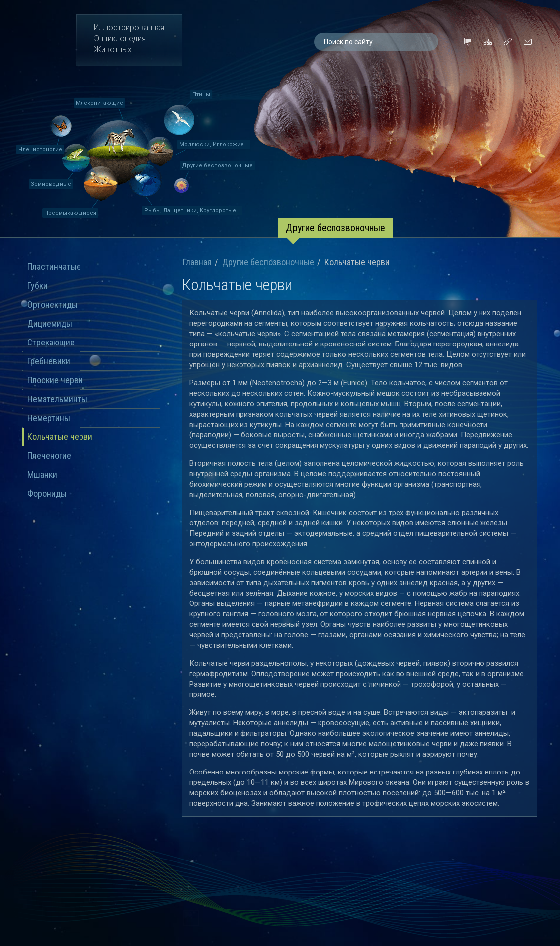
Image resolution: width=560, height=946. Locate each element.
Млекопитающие (99, 103)
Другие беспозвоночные (217, 165)
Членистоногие (40, 149)
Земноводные (51, 184)
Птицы (201, 95)
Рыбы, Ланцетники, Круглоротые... (192, 211)
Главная (197, 262)
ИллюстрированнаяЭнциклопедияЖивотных (129, 39)
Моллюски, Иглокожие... (214, 144)
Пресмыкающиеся (70, 213)
